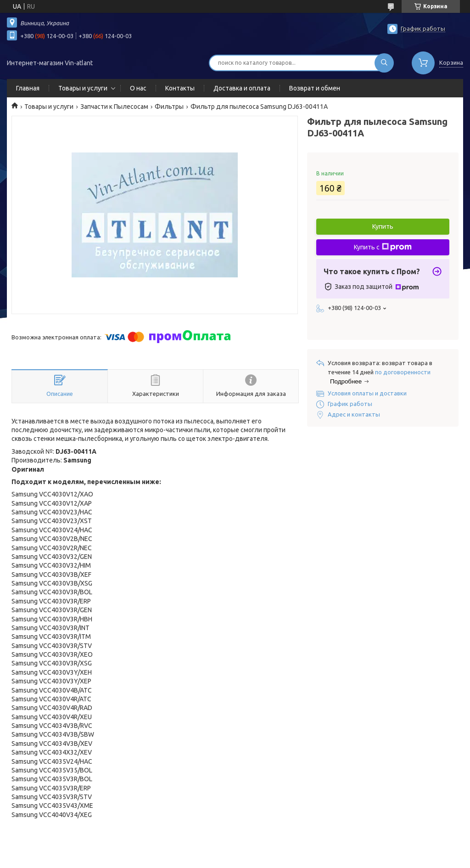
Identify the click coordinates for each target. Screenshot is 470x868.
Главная (28, 88)
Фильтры (169, 107)
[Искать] (384, 63)
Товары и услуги (83, 88)
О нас (138, 88)
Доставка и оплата (242, 88)
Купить (383, 226)
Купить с (383, 247)
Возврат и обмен (315, 88)
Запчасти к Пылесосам (114, 107)
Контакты (180, 88)
